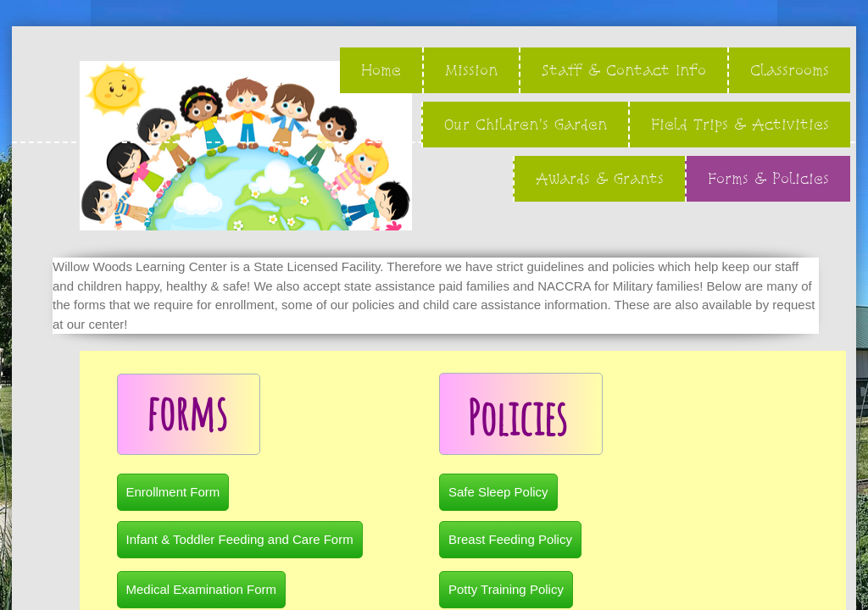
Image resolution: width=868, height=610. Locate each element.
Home (381, 70)
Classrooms (790, 70)
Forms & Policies (768, 178)
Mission (471, 70)
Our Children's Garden (526, 124)
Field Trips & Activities (740, 124)
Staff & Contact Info (624, 70)
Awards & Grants (600, 178)
